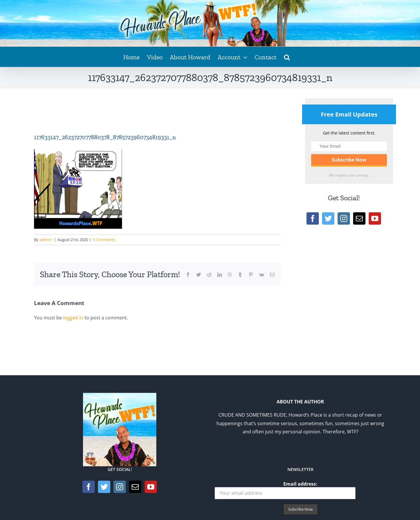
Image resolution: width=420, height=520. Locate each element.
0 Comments (104, 240)
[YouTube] (375, 218)
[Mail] (359, 218)
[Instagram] (344, 218)
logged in (73, 318)
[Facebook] (313, 218)
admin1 (46, 240)
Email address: (285, 490)
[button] (287, 57)
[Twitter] (328, 218)
